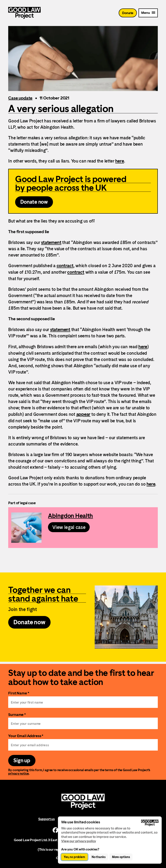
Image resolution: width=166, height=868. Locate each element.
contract (65, 266)
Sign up (22, 761)
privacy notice (18, 773)
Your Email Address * (26, 736)
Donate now (34, 202)
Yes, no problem (74, 857)
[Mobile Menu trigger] (148, 13)
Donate (128, 13)
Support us (46, 819)
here (120, 161)
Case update (20, 98)
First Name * (19, 693)
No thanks (99, 857)
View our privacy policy (79, 841)
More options (121, 857)
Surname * (17, 714)
